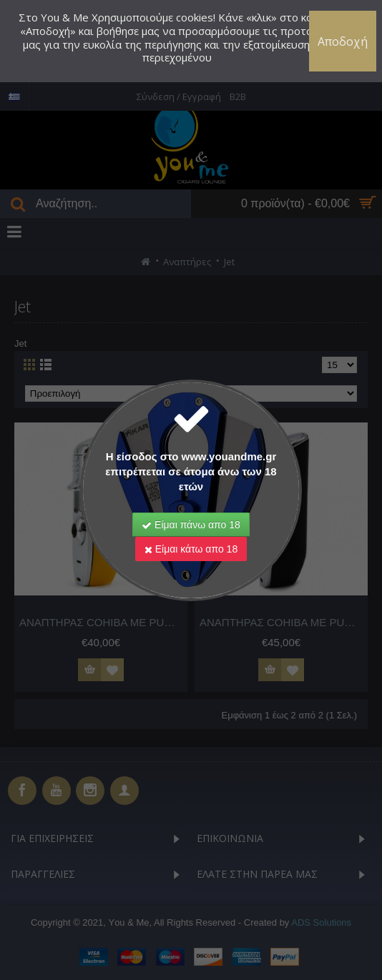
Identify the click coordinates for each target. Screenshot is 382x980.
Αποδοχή (343, 41)
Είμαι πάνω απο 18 (191, 525)
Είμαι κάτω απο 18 (191, 549)
